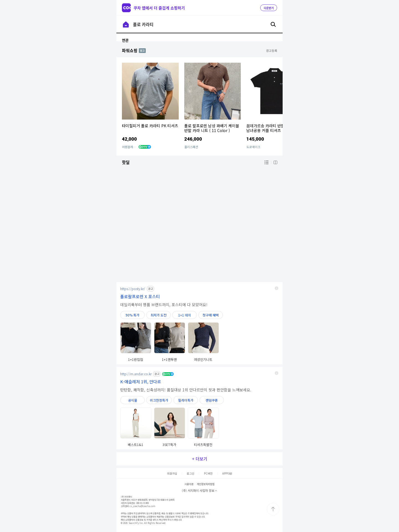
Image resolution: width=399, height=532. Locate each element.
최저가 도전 (158, 315)
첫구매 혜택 (211, 315)
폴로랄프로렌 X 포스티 (140, 296)
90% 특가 (132, 315)
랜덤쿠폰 (212, 400)
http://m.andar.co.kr (136, 374)
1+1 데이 (185, 315)
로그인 (190, 473)
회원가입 (172, 473)
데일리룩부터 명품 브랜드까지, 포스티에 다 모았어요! (164, 305)
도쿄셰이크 (253, 147)
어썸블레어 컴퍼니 (133, 147)
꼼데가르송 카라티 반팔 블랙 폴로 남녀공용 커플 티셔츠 (274, 128)
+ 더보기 (200, 459)
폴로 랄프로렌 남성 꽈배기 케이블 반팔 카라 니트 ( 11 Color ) (212, 128)
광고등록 (272, 50)
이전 (126, 24)
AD (141, 50)
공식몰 (133, 400)
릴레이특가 (186, 400)
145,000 (255, 139)
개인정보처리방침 (206, 484)
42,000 (129, 139)
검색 (273, 24)
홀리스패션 (191, 147)
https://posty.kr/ (133, 289)
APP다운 (227, 473)
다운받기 (269, 8)
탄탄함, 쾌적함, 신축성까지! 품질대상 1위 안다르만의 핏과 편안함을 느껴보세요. (186, 390)
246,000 (193, 139)
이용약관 (189, 484)
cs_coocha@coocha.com (143, 506)
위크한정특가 (159, 400)
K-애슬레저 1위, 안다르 (141, 382)
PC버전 (208, 473)
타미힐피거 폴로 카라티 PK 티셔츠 (150, 126)
